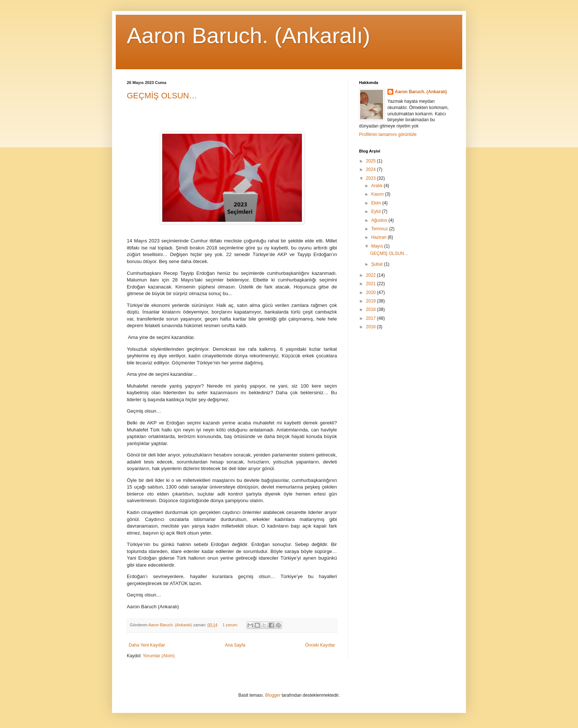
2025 (372, 161)
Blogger (273, 695)
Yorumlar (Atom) (159, 656)
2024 (372, 169)
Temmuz (380, 229)
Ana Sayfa (235, 645)
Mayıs (378, 246)
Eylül (377, 211)
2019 (372, 301)
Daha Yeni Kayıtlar (147, 645)
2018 (372, 309)
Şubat (378, 264)
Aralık (377, 186)
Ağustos (380, 220)
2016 (372, 327)
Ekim (377, 203)
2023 (372, 178)
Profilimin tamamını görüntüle (388, 134)
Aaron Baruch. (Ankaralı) (248, 36)
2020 (372, 293)
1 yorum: (231, 625)
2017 (372, 318)
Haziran (379, 237)
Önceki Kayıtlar (320, 645)
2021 (372, 284)
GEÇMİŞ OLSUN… (162, 96)
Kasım (378, 194)
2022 (372, 275)
